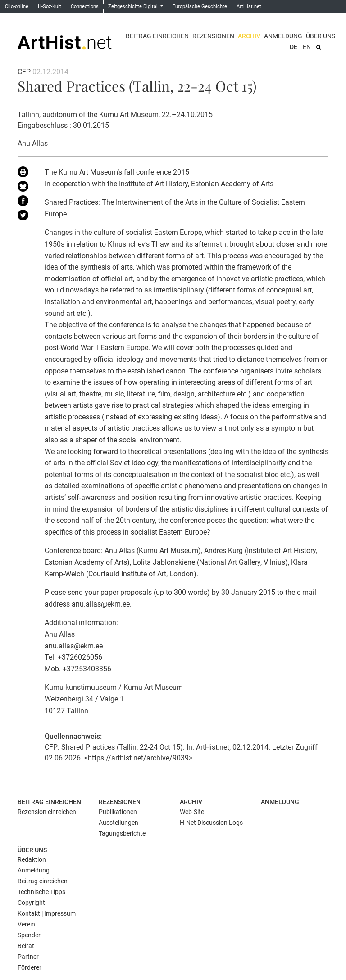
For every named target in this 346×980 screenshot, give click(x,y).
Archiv (249, 36)
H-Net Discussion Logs (211, 823)
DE (294, 47)
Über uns (321, 36)
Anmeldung (283, 36)
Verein (26, 924)
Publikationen (118, 812)
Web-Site (192, 812)
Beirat (26, 946)
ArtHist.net (249, 7)
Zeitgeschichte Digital (134, 7)
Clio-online (17, 7)
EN (307, 47)
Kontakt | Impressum (47, 913)
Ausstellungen (118, 823)
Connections (85, 7)
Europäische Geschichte (200, 7)
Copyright (31, 903)
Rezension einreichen (47, 812)
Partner (28, 957)
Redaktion (32, 859)
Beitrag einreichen (157, 36)
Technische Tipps (41, 892)
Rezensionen (213, 36)
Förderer (30, 967)
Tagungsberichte (122, 833)
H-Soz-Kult (50, 7)
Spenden (30, 935)
